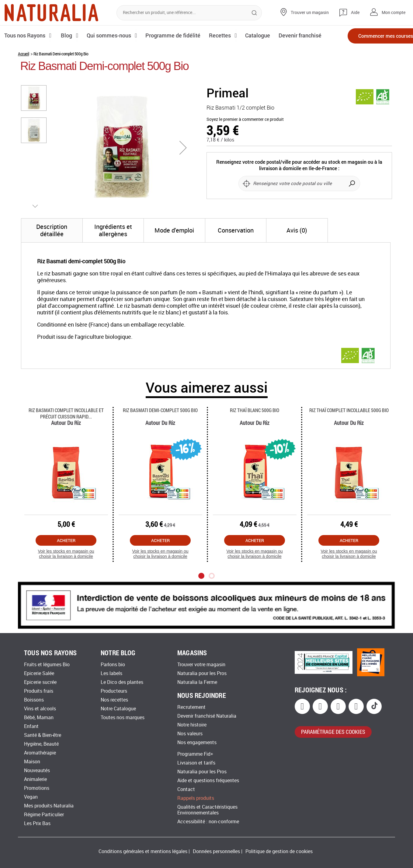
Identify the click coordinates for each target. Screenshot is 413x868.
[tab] (52, 230)
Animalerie (35, 779)
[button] (183, 148)
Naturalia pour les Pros (202, 673)
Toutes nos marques (123, 717)
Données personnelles (216, 851)
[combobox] (189, 13)
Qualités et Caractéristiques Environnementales (207, 810)
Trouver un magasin (310, 13)
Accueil (23, 54)
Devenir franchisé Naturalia (207, 716)
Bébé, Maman (39, 717)
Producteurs (114, 691)
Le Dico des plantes (122, 682)
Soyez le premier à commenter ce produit (245, 119)
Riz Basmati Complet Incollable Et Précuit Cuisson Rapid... (66, 413)
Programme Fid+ (195, 754)
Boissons (34, 700)
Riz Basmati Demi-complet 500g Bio (160, 410)
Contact (186, 789)
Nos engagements (197, 742)
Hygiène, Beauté (41, 744)
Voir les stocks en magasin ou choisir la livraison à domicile (66, 554)
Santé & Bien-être (43, 735)
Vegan (31, 797)
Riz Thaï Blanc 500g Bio (255, 410)
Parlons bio (113, 665)
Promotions (37, 788)
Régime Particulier (44, 815)
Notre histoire (192, 725)
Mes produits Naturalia (49, 806)
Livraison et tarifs (196, 763)
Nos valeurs (190, 734)
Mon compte (394, 13)
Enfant (31, 726)
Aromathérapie (40, 753)
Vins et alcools (40, 709)
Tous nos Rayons (25, 35)
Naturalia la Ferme (197, 682)
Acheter (66, 540)
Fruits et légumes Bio (47, 665)
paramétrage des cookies (333, 732)
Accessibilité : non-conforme (208, 822)
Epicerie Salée (39, 673)
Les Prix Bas (37, 823)
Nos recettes (114, 700)
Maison (32, 762)
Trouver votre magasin (201, 665)
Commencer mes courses (373, 36)
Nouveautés (37, 770)
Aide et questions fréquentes (208, 780)
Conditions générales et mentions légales (143, 851)
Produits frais (39, 691)
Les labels (111, 673)
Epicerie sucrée (40, 682)
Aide (355, 13)
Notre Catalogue (118, 709)
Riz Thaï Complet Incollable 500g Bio (349, 410)
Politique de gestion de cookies (279, 851)
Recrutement (191, 707)
